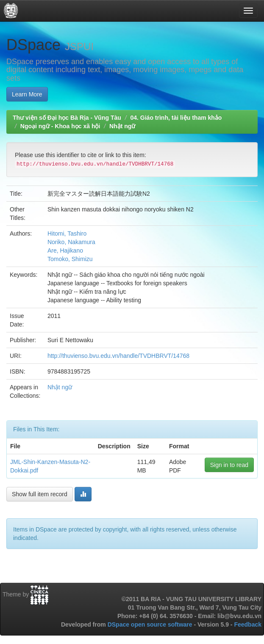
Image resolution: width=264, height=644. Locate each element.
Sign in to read (229, 465)
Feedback (248, 624)
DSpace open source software (151, 624)
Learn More (27, 94)
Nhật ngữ (122, 126)
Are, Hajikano (65, 250)
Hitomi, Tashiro (67, 233)
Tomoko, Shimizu (70, 259)
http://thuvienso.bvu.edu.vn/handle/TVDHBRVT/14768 (118, 356)
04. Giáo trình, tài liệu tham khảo (176, 118)
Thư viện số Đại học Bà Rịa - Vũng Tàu (67, 118)
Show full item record (40, 494)
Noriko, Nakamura (71, 242)
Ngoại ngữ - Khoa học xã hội (60, 126)
